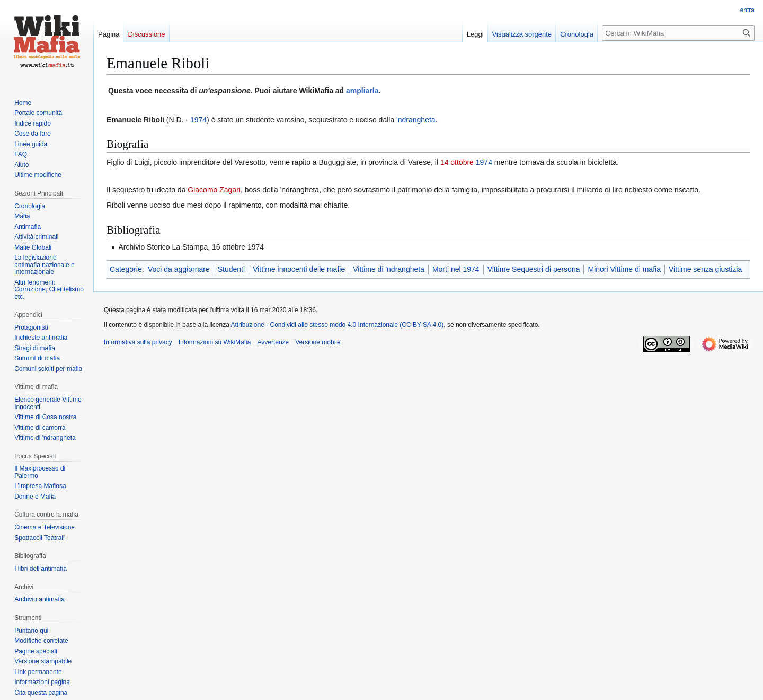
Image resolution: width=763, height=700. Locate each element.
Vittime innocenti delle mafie (299, 269)
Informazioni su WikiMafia (215, 342)
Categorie (126, 269)
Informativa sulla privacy (138, 342)
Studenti (231, 269)
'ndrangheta (416, 120)
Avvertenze (273, 342)
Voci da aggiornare (179, 269)
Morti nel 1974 (456, 269)
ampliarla (362, 91)
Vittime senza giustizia (705, 269)
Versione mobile (318, 342)
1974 (198, 120)
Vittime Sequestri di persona (534, 269)
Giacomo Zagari (214, 190)
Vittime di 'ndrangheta (389, 269)
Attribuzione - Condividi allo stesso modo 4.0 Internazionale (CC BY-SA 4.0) (338, 325)
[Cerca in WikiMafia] (678, 33)
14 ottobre (457, 162)
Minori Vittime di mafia (624, 269)
